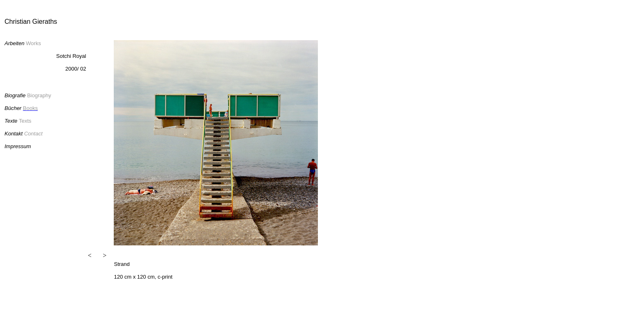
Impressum (18, 146)
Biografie (15, 95)
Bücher (14, 108)
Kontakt (14, 134)
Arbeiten (14, 43)
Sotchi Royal (71, 56)
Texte (11, 121)
